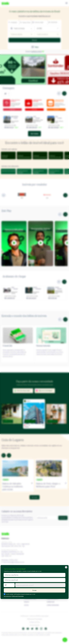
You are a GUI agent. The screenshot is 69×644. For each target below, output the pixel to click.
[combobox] (40, 585)
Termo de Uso (7, 596)
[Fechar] (66, 567)
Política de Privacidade (18, 596)
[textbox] (40, 585)
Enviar (34, 590)
